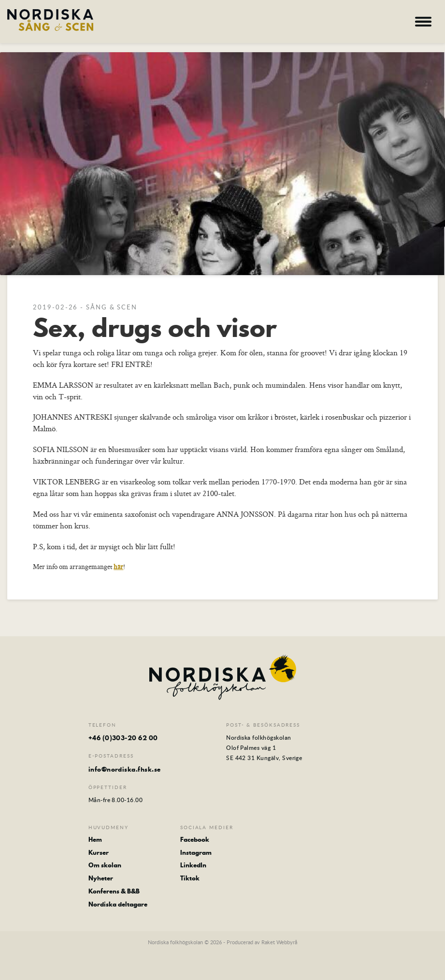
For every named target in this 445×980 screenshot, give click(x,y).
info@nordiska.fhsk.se (125, 769)
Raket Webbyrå (279, 942)
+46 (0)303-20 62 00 (123, 738)
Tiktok (190, 878)
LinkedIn (193, 865)
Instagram (196, 853)
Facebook (195, 840)
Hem (95, 840)
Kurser (99, 853)
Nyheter (101, 878)
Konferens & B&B (114, 891)
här (118, 567)
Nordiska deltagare (118, 904)
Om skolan (105, 865)
